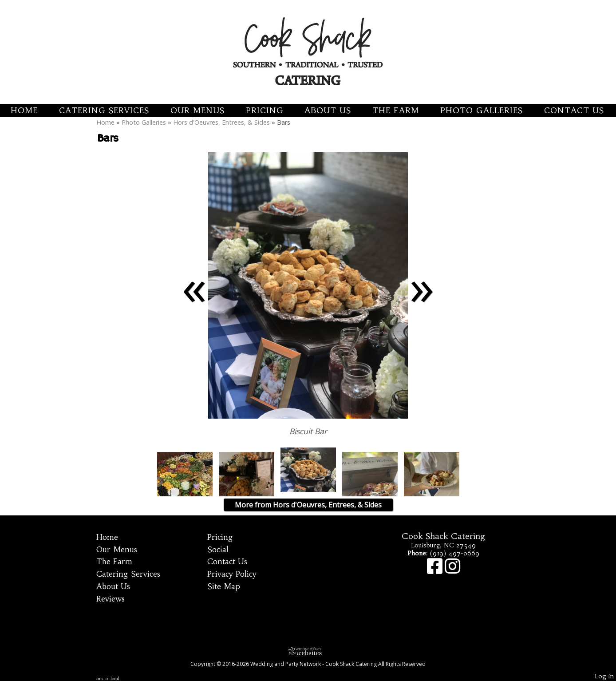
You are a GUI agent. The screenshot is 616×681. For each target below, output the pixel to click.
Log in (604, 676)
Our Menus (197, 111)
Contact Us (574, 111)
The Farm (396, 111)
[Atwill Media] (308, 651)
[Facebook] (436, 570)
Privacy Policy (232, 574)
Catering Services (104, 111)
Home (24, 111)
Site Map (224, 586)
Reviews (111, 599)
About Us (328, 111)
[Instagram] (452, 570)
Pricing (265, 111)
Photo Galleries (482, 111)
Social (218, 550)
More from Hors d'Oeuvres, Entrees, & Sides (308, 505)
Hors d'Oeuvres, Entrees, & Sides (221, 122)
